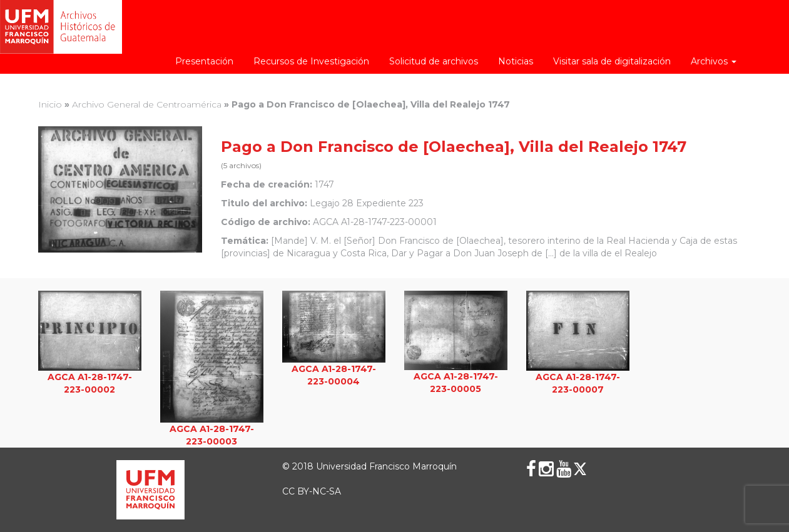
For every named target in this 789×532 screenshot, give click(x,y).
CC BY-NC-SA (312, 491)
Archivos (714, 61)
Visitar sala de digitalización (612, 61)
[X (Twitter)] (580, 469)
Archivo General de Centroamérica (147, 104)
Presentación (204, 61)
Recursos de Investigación (311, 61)
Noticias (516, 61)
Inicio (50, 104)
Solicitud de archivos (434, 61)
